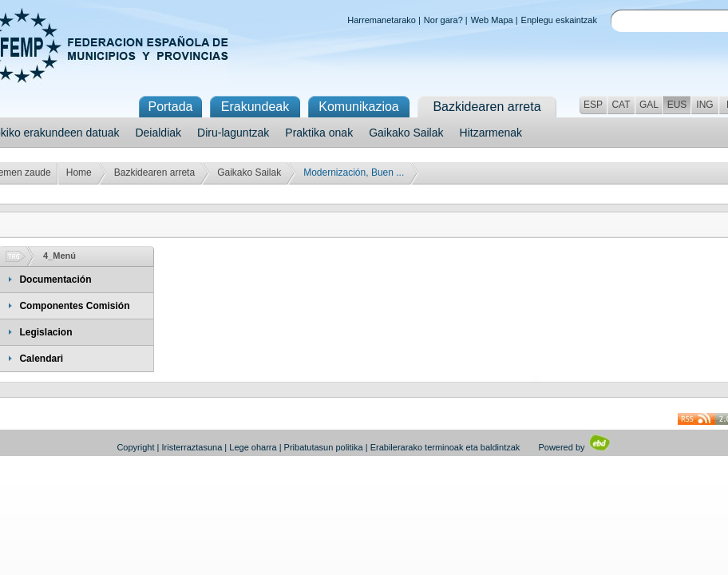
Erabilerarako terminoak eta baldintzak (445, 447)
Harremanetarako (382, 20)
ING (704, 105)
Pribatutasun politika (324, 447)
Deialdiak (158, 133)
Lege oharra (253, 447)
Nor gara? (443, 20)
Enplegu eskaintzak (559, 20)
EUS (677, 105)
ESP (593, 105)
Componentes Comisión (74, 306)
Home (79, 172)
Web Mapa (492, 20)
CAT (621, 105)
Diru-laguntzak (233, 133)
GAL (649, 105)
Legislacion (45, 332)
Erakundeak (255, 107)
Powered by (574, 447)
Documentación (55, 280)
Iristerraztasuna (192, 447)
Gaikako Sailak (406, 133)
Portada (170, 107)
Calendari (41, 359)
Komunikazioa (359, 107)
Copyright (135, 447)
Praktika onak (319, 133)
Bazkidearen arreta (154, 172)
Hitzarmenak (491, 133)
